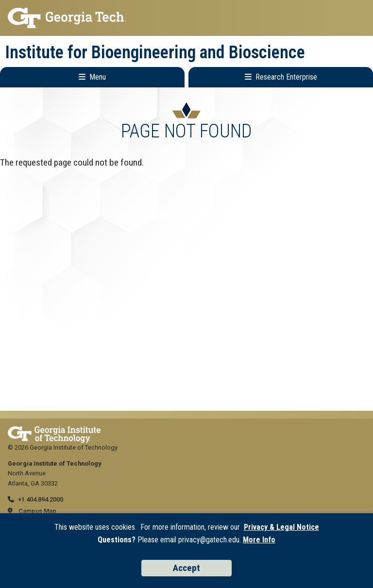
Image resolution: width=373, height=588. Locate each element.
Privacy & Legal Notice (281, 527)
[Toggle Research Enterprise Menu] (281, 77)
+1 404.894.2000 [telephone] (41, 499)
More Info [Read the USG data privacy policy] (259, 540)
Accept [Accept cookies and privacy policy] (186, 568)
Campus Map (37, 511)
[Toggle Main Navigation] (92, 77)
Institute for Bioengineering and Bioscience (155, 52)
